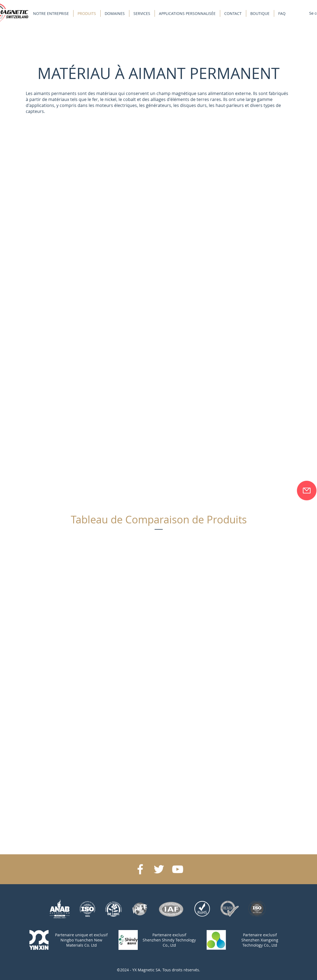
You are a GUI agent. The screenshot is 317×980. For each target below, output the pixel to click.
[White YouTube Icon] (178, 869)
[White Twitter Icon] (159, 869)
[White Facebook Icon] (140, 869)
